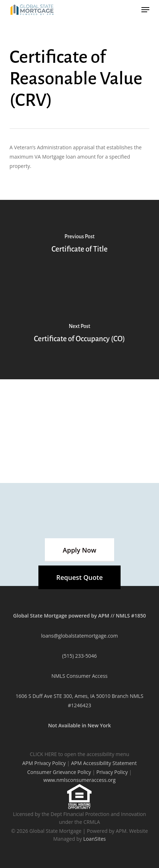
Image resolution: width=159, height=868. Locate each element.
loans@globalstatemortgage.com (80, 636)
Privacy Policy (112, 772)
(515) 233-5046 (79, 656)
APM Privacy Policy (44, 763)
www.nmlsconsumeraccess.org (79, 780)
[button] (79, 550)
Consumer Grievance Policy (59, 772)
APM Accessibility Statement (104, 763)
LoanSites (95, 839)
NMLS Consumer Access (79, 676)
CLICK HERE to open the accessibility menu (79, 754)
